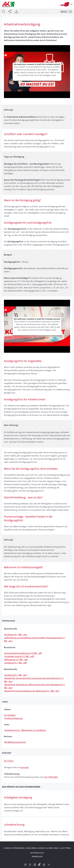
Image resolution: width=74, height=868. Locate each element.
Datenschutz (37, 853)
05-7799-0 (9, 761)
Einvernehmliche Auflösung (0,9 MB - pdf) (23, 653)
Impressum (37, 856)
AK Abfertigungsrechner (15, 742)
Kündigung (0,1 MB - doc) (16, 634)
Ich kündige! (10, 715)
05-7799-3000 (51, 777)
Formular (25, 767)
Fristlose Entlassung (13, 718)
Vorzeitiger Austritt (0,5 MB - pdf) (19, 656)
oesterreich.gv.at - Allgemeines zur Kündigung (25, 730)
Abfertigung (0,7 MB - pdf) (16, 660)
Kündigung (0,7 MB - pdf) (15, 663)
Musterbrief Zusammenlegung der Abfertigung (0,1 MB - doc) (32, 691)
